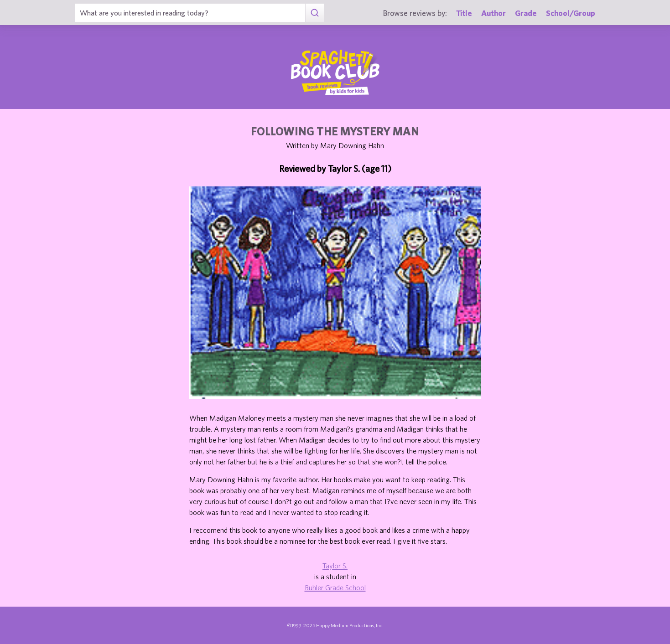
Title (464, 13)
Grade (526, 13)
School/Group (571, 13)
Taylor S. (335, 566)
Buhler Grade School (335, 587)
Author (493, 13)
